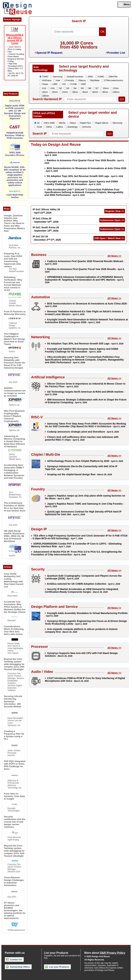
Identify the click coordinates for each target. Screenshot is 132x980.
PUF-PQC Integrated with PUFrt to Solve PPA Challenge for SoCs (15, 765)
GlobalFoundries (75, 77)
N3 (68, 88)
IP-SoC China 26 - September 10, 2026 (46, 220)
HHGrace (47, 80)
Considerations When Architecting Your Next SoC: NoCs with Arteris (14, 630)
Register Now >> (115, 211)
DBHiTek (113, 77)
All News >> (114, 256)
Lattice (60, 127)
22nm (65, 92)
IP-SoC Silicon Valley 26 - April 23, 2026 (46, 211)
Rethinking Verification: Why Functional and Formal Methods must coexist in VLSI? (13, 284)
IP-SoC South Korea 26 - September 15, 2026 (46, 229)
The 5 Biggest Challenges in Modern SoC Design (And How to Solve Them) (15, 339)
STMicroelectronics (114, 80)
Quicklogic (73, 127)
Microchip (118, 123)
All (38, 123)
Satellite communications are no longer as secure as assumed (15, 392)
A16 (53, 88)
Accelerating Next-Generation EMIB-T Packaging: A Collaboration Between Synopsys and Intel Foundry (14, 471)
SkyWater (95, 80)
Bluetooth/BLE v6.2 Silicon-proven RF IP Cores (15, 39)
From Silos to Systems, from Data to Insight (14, 796)
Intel (58, 80)
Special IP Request (49, 53)
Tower (45, 84)
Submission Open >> (112, 220)
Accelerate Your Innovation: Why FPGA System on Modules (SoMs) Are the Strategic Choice (15, 607)
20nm (55, 92)
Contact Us (14, 960)
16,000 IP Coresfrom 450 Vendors (79, 45)
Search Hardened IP (47, 99)
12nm (116, 88)
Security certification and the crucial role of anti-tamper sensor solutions (15, 822)
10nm (106, 88)
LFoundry (69, 80)
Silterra (82, 80)
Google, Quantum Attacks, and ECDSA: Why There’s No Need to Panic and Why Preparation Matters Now (14, 223)
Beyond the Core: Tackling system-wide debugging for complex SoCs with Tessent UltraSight (14, 664)
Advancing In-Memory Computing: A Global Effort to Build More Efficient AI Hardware (15, 441)
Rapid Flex (86, 123)
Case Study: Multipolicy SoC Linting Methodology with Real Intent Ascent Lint (14, 580)
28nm (75, 92)
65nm (95, 92)
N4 (75, 88)
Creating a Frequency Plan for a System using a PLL (14, 735)
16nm (45, 92)
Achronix (87, 127)
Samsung (58, 77)
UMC (55, 84)
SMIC (90, 77)
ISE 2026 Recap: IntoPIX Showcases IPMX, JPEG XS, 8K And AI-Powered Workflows (14, 536)
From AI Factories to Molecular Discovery (15, 313)
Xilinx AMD (49, 123)
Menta (62, 123)
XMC (84, 84)
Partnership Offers (18, 967)
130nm (116, 92)
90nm (105, 92)
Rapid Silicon (102, 123)
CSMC (101, 77)
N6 (90, 88)
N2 (60, 88)
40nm (85, 92)
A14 (44, 88)
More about (105, 953)
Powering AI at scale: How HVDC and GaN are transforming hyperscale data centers (13, 260)
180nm (46, 96)
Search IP (79, 21)
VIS (64, 84)
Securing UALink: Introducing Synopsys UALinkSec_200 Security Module (13, 701)
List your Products (57, 967)
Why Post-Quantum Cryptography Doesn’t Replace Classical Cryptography (14, 416)
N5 (82, 88)
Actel (39, 127)
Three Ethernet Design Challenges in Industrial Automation (14, 881)
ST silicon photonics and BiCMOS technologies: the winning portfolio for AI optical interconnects (15, 910)
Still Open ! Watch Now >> (109, 238)
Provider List (116, 53)
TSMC (45, 77)
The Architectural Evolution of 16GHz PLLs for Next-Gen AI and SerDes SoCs (15, 507)
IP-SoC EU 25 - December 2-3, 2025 (47, 238)
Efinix (49, 127)
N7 (97, 88)
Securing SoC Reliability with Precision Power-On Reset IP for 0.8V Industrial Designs (15, 363)
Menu (124, 5)
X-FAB (73, 84)
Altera (73, 123)
